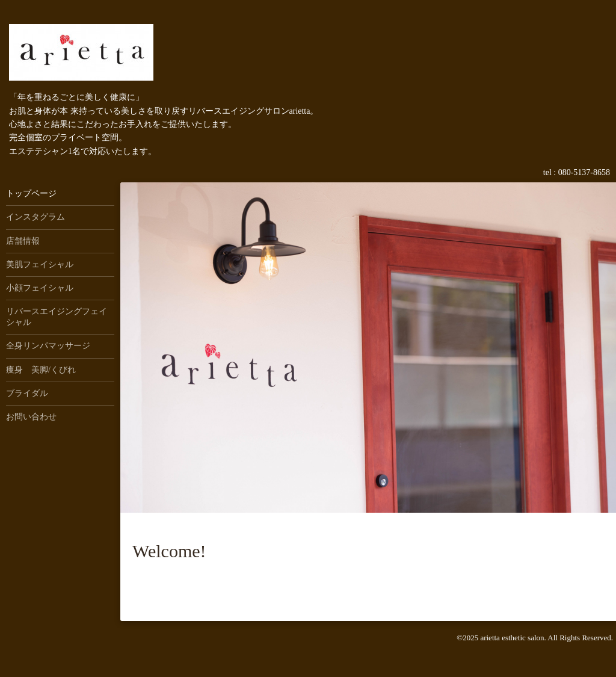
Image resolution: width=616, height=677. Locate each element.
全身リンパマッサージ (48, 346)
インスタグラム (35, 217)
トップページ (31, 193)
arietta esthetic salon (512, 638)
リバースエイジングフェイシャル (57, 317)
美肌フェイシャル (40, 264)
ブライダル (27, 393)
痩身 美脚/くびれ (41, 370)
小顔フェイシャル (40, 288)
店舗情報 (23, 241)
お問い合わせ (31, 417)
